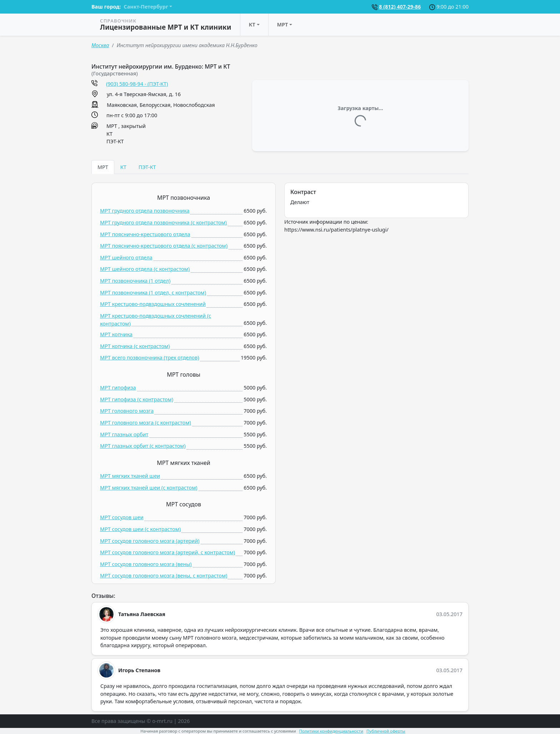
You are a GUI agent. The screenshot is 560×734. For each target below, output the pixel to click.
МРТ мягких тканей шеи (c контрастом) (149, 488)
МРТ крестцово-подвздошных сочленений (153, 304)
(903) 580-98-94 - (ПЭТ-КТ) (137, 84)
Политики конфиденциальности (331, 731)
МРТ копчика (116, 334)
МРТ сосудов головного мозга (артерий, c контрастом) (167, 552)
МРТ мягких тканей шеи (130, 476)
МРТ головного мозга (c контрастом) (146, 423)
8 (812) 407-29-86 (400, 7)
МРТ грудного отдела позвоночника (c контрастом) (163, 222)
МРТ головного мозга (127, 411)
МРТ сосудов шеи (122, 517)
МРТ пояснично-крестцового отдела (145, 234)
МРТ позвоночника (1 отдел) (135, 281)
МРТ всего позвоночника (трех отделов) (149, 358)
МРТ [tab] (103, 167)
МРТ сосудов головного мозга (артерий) (150, 541)
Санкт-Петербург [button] (146, 7)
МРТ (283, 24)
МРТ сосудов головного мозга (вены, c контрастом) (164, 576)
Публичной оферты (386, 731)
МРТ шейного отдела (126, 257)
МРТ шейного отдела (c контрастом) (145, 269)
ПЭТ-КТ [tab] (147, 167)
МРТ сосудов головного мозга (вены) (146, 564)
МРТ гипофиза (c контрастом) (137, 399)
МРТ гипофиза (118, 388)
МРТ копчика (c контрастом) (135, 346)
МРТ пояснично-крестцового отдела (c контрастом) (164, 246)
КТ (252, 24)
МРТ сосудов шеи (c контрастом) (140, 529)
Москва (100, 45)
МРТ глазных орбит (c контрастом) (143, 446)
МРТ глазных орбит (124, 434)
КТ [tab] (123, 167)
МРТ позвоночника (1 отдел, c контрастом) (153, 292)
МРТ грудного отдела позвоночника (145, 211)
